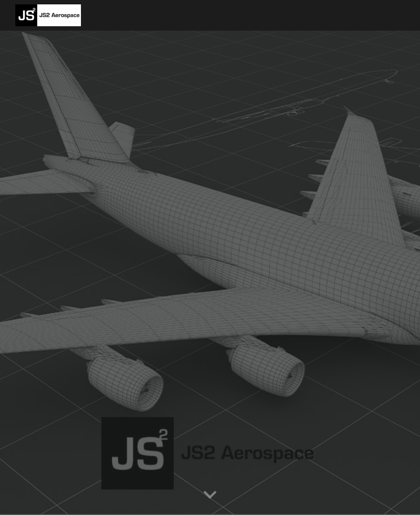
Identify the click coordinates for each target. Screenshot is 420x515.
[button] (210, 495)
